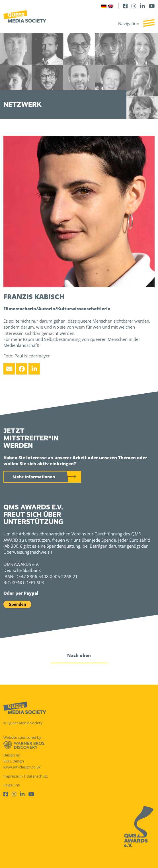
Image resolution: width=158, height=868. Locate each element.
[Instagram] (134, 6)
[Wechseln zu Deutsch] (104, 6)
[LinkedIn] (142, 6)
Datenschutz (37, 776)
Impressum (13, 776)
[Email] (9, 369)
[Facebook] (125, 6)
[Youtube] (152, 6)
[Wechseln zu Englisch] (111, 6)
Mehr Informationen (34, 477)
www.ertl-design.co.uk (22, 767)
